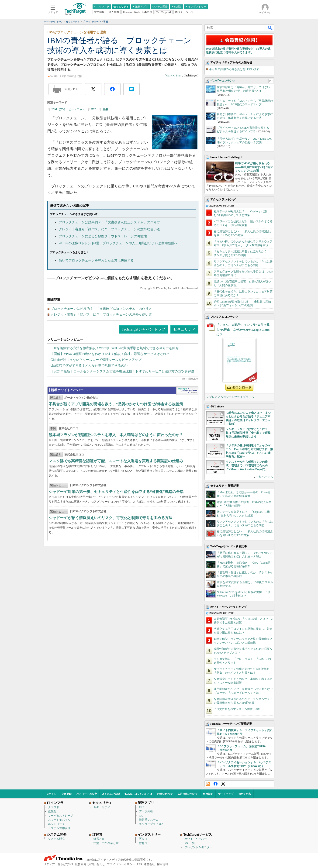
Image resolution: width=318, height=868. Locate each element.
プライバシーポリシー (121, 864)
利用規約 (208, 794)
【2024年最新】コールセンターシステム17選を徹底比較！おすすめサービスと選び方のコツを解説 (122, 371)
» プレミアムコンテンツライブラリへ (230, 397)
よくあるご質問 (111, 794)
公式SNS (68, 864)
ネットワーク (56, 824)
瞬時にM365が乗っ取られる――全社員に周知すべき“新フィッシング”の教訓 (254, 167)
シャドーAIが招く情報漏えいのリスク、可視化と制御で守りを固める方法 (111, 518)
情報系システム (149, 820)
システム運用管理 (59, 828)
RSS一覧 (190, 843)
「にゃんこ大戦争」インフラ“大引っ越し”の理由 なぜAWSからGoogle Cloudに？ (243, 330)
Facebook (216, 784)
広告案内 (81, 864)
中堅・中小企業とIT (106, 843)
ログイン (51, 794)
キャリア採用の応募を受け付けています (234, 69)
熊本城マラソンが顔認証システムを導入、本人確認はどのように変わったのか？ (116, 435)
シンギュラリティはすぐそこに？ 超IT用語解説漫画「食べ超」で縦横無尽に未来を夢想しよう (248, 433)
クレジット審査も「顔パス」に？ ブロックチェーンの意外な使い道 (109, 229)
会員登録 (66, 794)
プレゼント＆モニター (198, 847)
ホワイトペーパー (196, 839)
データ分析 (146, 811)
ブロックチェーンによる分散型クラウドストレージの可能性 (103, 236)
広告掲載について (188, 794)
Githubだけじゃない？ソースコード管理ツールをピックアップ (96, 360)
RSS (208, 784)
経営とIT (99, 839)
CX (141, 816)
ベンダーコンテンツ (223, 81)
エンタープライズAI (152, 824)
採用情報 (162, 864)
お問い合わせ (165, 794)
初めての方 (245, 794)
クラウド (54, 807)
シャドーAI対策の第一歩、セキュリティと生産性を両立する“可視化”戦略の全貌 (116, 492)
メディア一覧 (52, 864)
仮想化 (52, 811)
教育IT (143, 843)
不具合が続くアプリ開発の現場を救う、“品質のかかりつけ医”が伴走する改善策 (116, 404)
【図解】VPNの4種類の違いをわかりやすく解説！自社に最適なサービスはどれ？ (110, 354)
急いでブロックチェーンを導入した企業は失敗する (96, 260)
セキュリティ (184, 329)
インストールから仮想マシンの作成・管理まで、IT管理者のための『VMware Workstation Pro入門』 (247, 465)
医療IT (143, 839)
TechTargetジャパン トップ (143, 329)
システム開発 (56, 839)
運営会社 (149, 864)
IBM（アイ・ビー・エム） (68, 109)
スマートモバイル (59, 820)
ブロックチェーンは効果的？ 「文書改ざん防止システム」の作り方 (109, 222)
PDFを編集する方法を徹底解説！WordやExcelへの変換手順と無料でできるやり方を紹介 (115, 348)
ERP (142, 807)
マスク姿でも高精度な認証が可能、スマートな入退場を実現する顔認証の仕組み (116, 461)
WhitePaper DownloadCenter (187, 391)
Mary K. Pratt (173, 76)
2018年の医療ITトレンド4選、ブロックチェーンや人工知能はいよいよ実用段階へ (118, 243)
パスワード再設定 (87, 794)
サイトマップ (226, 794)
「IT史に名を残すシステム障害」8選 (237, 709)
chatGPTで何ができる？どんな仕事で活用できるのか (89, 366)
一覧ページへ (265, 477)
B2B (94, 109)
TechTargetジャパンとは (139, 794)
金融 (105, 109)
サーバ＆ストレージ (61, 816)
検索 (270, 28)
